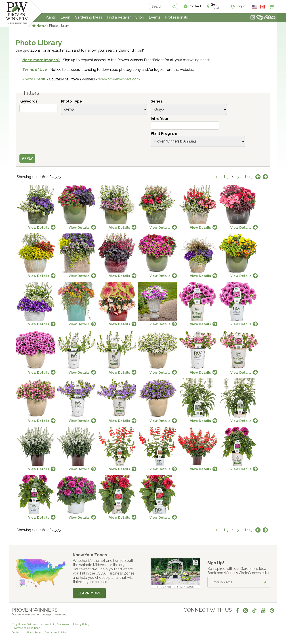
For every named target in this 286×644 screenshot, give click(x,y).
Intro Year (160, 119)
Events (155, 17)
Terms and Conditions (27, 628)
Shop (140, 17)
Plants (51, 17)
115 (250, 177)
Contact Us (18, 632)
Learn (65, 17)
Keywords (28, 101)
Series (157, 101)
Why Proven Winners (25, 624)
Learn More (89, 593)
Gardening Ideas (88, 17)
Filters (32, 93)
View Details (39, 228)
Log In (240, 6)
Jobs (63, 632)
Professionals (177, 17)
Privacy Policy (81, 624)
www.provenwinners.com (119, 79)
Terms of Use (35, 70)
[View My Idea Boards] (263, 18)
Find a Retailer (119, 17)
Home (41, 26)
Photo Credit (34, 79)
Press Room (34, 632)
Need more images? (41, 60)
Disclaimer (51, 632)
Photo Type (71, 101)
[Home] (17, 13)
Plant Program (164, 133)
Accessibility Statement (55, 624)
